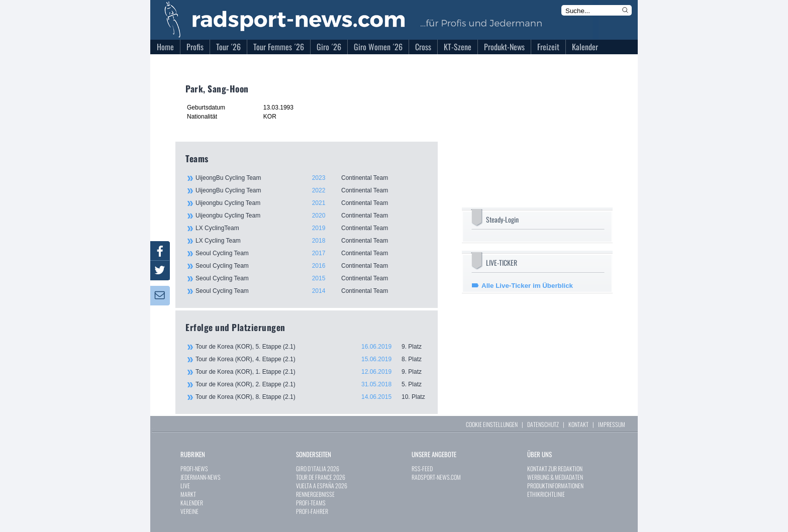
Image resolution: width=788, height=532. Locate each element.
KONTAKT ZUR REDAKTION (555, 468)
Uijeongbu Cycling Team (311, 203)
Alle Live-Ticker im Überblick (527, 286)
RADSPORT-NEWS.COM (436, 477)
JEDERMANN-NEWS (201, 477)
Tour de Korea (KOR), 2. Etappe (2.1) (312, 384)
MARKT (188, 494)
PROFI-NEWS (194, 468)
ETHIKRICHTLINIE (546, 494)
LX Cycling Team (311, 241)
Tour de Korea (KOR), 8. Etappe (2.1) (312, 397)
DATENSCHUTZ (543, 424)
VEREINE (189, 511)
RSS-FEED (422, 468)
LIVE (185, 486)
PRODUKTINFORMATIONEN (555, 486)
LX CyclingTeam (311, 228)
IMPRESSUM (612, 424)
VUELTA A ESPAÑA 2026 (322, 486)
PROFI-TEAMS (311, 503)
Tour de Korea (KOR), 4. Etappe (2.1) (312, 359)
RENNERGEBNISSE (315, 494)
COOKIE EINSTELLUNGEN (492, 424)
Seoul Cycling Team (311, 253)
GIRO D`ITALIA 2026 (318, 468)
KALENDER (192, 503)
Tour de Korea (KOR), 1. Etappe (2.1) (312, 372)
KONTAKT (578, 424)
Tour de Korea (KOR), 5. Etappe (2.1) (312, 347)
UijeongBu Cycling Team (311, 178)
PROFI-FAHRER (312, 511)
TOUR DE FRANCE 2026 (321, 477)
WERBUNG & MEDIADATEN (555, 477)
